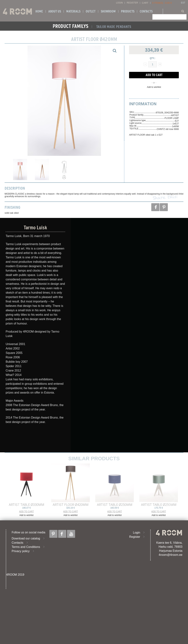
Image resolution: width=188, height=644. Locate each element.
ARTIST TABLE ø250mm (115, 505)
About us (55, 11)
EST (183, 3)
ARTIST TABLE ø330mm (27, 505)
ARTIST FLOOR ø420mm (71, 505)
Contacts (146, 11)
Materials (73, 11)
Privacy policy (21, 551)
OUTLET (91, 11)
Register (132, 3)
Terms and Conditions (26, 547)
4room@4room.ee (170, 555)
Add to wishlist (154, 87)
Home (39, 11)
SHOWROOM (108, 11)
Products (128, 11)
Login (119, 3)
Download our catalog (26, 538)
